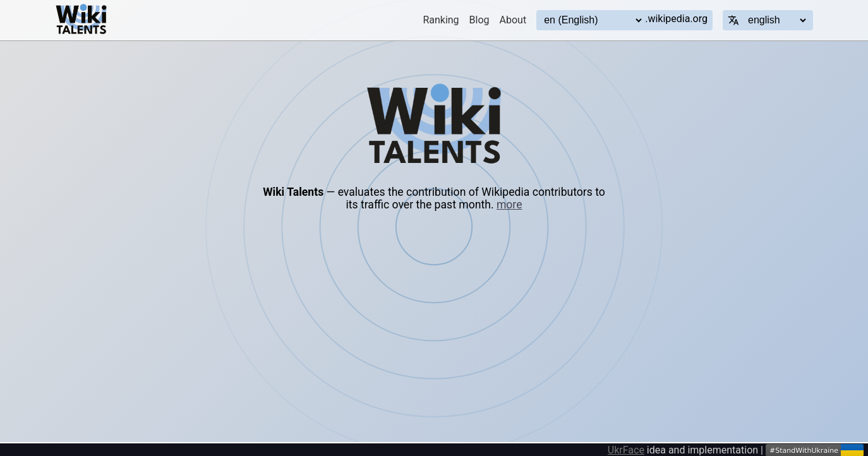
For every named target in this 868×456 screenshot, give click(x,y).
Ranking (441, 20)
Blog (479, 20)
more (509, 205)
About (513, 20)
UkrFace (626, 450)
